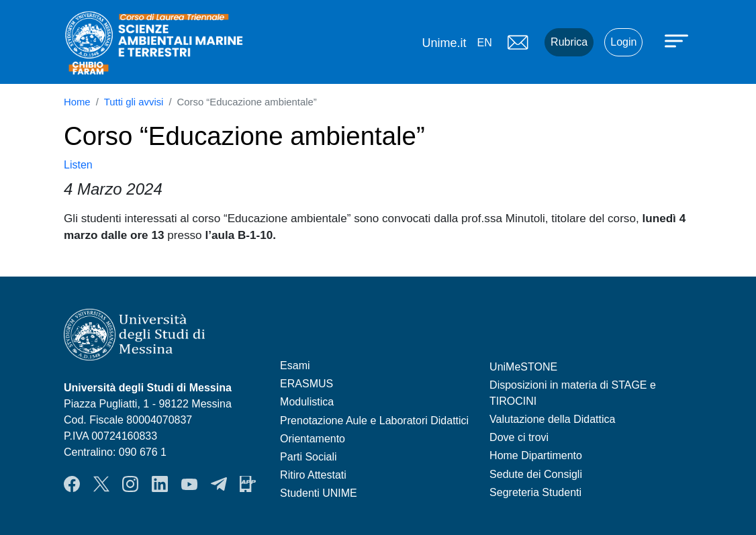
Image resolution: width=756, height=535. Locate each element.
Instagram (130, 484)
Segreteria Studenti (535, 492)
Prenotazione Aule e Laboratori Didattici (374, 421)
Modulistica (307, 402)
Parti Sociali (308, 457)
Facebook (72, 484)
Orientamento (313, 439)
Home (77, 102)
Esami (295, 366)
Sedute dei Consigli (536, 474)
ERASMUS (306, 384)
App (248, 484)
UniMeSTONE (523, 367)
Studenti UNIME (319, 493)
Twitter (101, 484)
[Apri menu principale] (678, 40)
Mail (518, 42)
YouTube (189, 484)
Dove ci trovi (519, 437)
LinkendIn (160, 484)
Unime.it (444, 43)
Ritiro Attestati (313, 475)
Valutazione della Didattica (552, 419)
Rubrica (569, 42)
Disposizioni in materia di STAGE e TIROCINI (573, 393)
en (484, 43)
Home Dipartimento (536, 455)
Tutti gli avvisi (134, 102)
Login (623, 42)
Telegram (219, 484)
